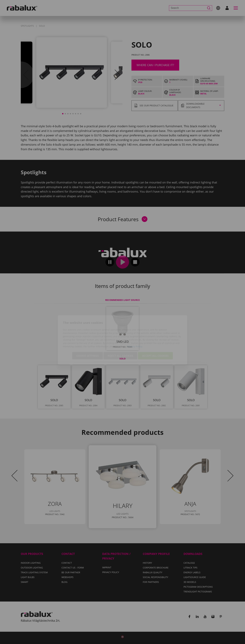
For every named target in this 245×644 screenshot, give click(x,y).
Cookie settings (88, 338)
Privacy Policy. (135, 329)
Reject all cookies (120, 338)
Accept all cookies (155, 338)
